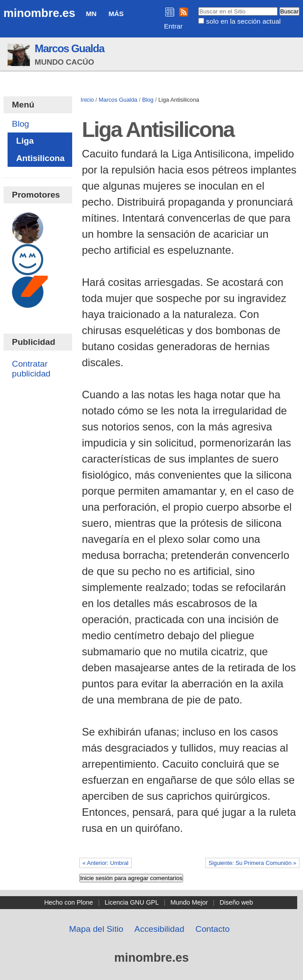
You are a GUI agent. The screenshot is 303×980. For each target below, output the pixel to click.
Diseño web (236, 902)
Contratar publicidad (31, 369)
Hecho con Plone (69, 902)
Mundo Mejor (189, 902)
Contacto (213, 929)
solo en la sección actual (244, 21)
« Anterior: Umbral (105, 863)
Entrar (173, 26)
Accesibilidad (160, 929)
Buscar (198, 7)
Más (116, 14)
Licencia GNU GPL (132, 902)
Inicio (87, 100)
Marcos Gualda (70, 48)
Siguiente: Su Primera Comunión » (252, 863)
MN (91, 14)
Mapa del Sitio (96, 929)
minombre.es (39, 13)
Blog (148, 100)
